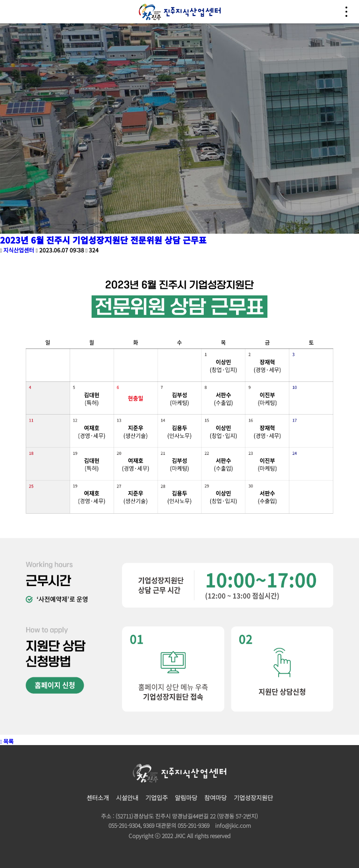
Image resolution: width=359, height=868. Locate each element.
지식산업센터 (19, 250)
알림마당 (186, 798)
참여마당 (215, 798)
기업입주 (157, 798)
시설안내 (127, 798)
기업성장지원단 (253, 798)
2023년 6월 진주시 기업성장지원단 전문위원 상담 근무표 (103, 240)
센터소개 (98, 798)
